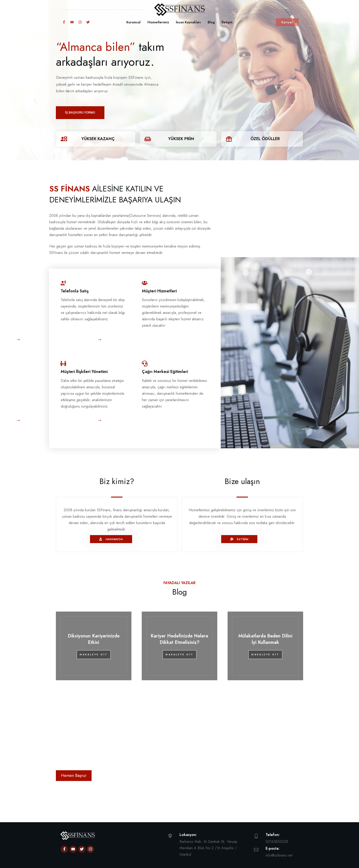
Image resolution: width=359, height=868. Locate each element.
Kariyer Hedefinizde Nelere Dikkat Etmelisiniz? (179, 622)
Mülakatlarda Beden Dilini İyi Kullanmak (265, 622)
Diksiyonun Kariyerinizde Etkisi (94, 622)
